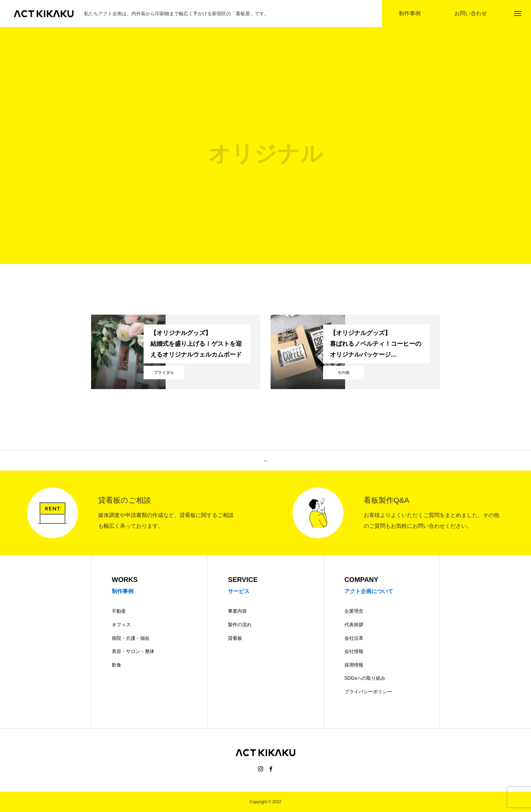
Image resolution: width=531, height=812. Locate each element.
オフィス (121, 625)
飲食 (116, 665)
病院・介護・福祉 (131, 638)
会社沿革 (354, 638)
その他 (343, 373)
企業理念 (354, 611)
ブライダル (164, 373)
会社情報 (354, 651)
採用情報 (354, 665)
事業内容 (237, 611)
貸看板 (235, 638)
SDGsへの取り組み (365, 678)
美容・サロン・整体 (133, 651)
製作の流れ (240, 625)
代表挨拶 (354, 625)
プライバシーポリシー (368, 692)
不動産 (119, 611)
